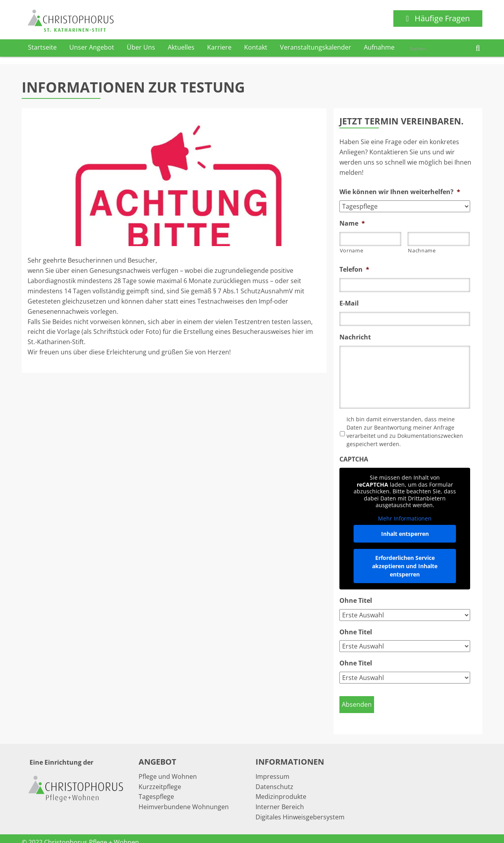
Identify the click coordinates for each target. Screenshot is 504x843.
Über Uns (141, 47)
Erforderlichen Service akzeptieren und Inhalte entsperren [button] (405, 566)
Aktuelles (181, 47)
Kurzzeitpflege (160, 779)
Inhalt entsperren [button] (405, 534)
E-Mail (349, 303)
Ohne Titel (356, 601)
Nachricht (355, 337)
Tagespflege (156, 789)
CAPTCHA (354, 459)
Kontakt (256, 47)
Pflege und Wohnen (168, 769)
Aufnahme (379, 47)
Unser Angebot (92, 47)
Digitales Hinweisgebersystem (300, 809)
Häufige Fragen (438, 18)
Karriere (219, 47)
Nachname (422, 250)
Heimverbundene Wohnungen (184, 799)
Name (352, 223)
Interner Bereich (280, 799)
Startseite (42, 47)
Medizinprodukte (281, 789)
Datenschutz (274, 779)
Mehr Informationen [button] (405, 518)
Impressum (272, 769)
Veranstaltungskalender (316, 47)
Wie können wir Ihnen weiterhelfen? (400, 192)
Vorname (352, 250)
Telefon (354, 270)
